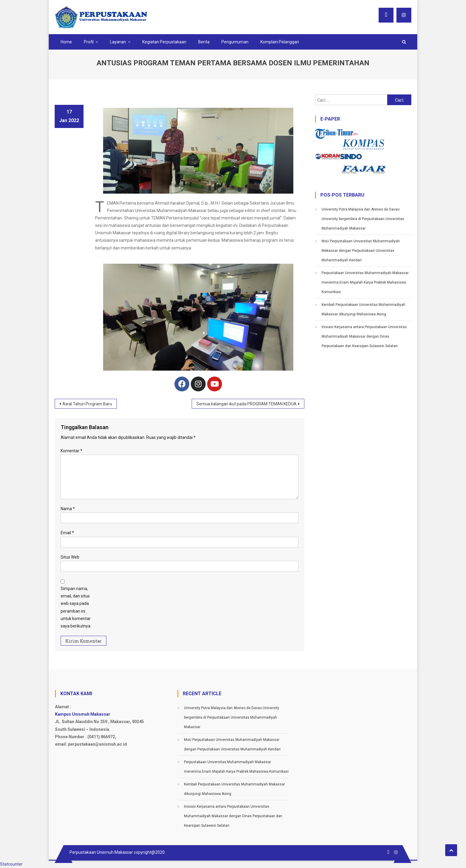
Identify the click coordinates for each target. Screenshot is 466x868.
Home (66, 42)
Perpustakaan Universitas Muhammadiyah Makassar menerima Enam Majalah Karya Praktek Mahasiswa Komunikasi (365, 282)
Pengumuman (235, 42)
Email (67, 533)
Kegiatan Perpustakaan (164, 42)
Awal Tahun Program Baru (87, 404)
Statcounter (11, 864)
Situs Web (70, 557)
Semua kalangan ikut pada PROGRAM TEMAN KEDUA (247, 404)
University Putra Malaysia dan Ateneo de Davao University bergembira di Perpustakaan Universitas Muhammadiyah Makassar (363, 219)
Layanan (118, 42)
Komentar (71, 451)
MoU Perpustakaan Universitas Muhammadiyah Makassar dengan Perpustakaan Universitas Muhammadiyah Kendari (361, 251)
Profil (89, 42)
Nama (68, 509)
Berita (204, 42)
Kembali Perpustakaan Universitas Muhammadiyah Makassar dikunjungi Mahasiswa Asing (363, 309)
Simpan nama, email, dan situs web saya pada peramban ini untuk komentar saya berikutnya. (76, 607)
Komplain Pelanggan (280, 42)
